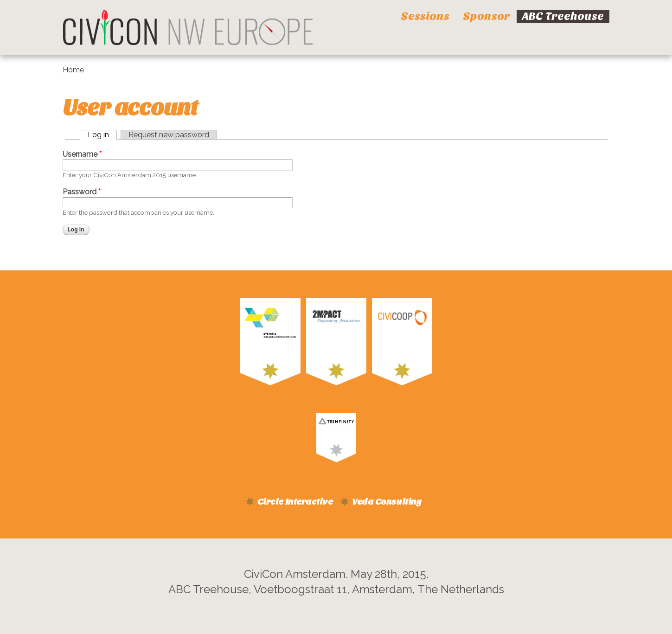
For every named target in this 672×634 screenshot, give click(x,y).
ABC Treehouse (563, 16)
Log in (98, 135)
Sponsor (486, 16)
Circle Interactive (295, 502)
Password (82, 192)
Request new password (169, 135)
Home (73, 70)
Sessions (425, 16)
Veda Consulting (387, 502)
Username (82, 154)
